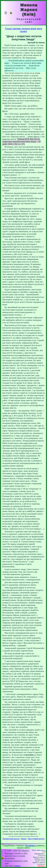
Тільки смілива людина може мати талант (23, 30)
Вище (24, 839)
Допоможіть (30, 846)
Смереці (17, 866)
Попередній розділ (11, 839)
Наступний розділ (36, 839)
